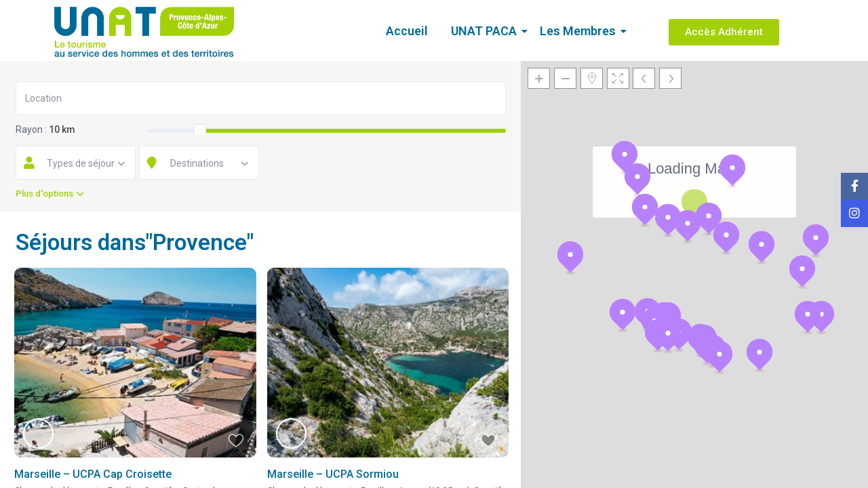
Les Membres (580, 31)
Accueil (407, 31)
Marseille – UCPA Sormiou (333, 474)
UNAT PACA (486, 31)
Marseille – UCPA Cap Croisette (93, 474)
